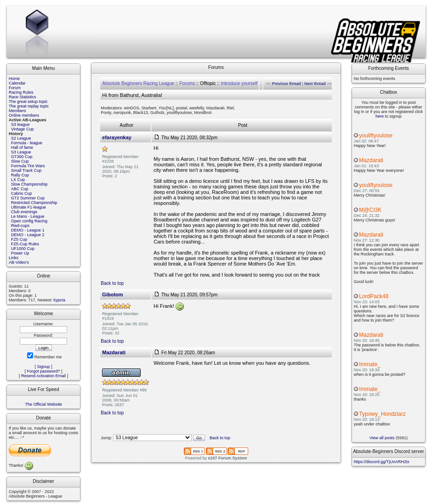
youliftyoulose (376, 136)
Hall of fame (22, 147)
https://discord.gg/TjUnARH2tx (382, 462)
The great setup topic (28, 102)
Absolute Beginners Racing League (138, 83)
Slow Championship (29, 184)
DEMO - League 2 (28, 235)
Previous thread (287, 84)
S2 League (21, 138)
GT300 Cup (22, 157)
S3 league (20, 125)
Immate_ (370, 364)
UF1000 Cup (23, 249)
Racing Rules (21, 92)
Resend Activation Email (43, 376)
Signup (44, 367)
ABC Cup (20, 189)
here (380, 116)
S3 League (21, 152)
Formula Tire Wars (28, 166)
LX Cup (18, 180)
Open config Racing (29, 221)
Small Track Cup (26, 170)
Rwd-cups (20, 226)
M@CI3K (370, 210)
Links (14, 258)
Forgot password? (44, 371)
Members (17, 111)
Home (14, 79)
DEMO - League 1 (28, 230)
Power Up (20, 253)
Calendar (17, 83)
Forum (15, 88)
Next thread (315, 84)
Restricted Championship (34, 203)
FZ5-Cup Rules (25, 244)
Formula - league (27, 143)
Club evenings (24, 212)
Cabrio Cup (22, 193)
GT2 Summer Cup (28, 198)
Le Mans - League (28, 216)
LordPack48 (374, 296)
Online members (24, 115)
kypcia (60, 300)
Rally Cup (20, 175)
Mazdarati (371, 160)
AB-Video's (19, 262)
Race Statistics (23, 97)
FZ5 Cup (19, 239)
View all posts (382, 438)
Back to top (112, 283)
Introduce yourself (239, 83)
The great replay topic (29, 106)
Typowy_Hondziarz (382, 414)
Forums (187, 83)
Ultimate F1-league (28, 207)
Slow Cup (20, 161)
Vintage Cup (22, 129)
